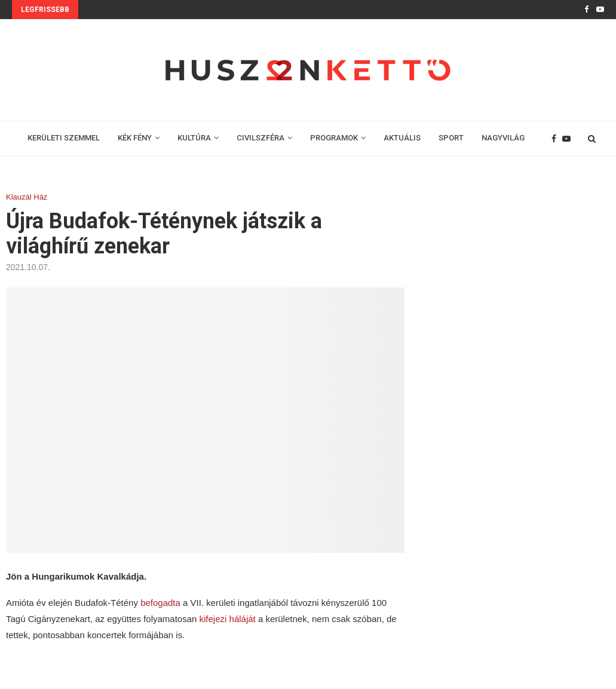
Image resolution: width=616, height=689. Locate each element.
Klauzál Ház (27, 197)
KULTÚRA (194, 138)
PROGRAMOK (334, 138)
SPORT (451, 138)
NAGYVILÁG (503, 138)
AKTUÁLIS (402, 138)
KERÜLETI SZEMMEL (64, 138)
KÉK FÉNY (135, 138)
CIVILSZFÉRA (261, 138)
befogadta (162, 603)
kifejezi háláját (228, 619)
